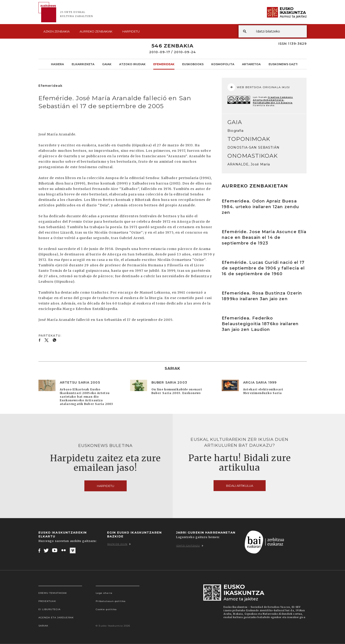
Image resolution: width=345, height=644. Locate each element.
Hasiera (57, 64)
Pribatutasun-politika (111, 601)
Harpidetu (131, 31)
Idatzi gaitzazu (190, 546)
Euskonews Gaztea (285, 64)
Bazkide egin (119, 544)
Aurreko (96, 31)
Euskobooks (193, 64)
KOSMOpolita (223, 64)
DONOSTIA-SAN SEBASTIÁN (253, 147)
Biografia (235, 131)
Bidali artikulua (240, 486)
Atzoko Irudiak (132, 64)
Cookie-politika (106, 609)
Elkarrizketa (83, 64)
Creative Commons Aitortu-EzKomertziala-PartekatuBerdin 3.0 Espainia (273, 100)
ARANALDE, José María (249, 164)
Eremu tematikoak (53, 593)
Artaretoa (251, 64)
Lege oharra (104, 593)
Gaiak (107, 64)
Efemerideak (164, 64)
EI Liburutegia (50, 609)
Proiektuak (47, 601)
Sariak (43, 626)
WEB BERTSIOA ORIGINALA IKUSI (259, 87)
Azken (57, 31)
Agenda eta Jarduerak (56, 618)
